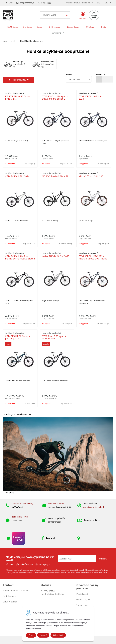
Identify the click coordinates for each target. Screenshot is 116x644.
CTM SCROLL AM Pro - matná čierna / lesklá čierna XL (20, 259)
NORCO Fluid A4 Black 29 (55, 176)
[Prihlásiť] (83, 16)
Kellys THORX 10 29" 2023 (56, 256)
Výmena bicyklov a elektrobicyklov (79, 3)
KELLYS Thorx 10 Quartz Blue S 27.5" (18, 98)
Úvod (11, 3)
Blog (99, 3)
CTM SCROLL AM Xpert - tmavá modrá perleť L (55, 98)
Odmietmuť (58, 635)
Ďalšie (108, 3)
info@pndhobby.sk (27, 3)
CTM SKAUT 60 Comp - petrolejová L (17, 337)
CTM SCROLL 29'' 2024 (17, 176)
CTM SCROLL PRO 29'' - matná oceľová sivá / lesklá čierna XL (93, 259)
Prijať (31, 635)
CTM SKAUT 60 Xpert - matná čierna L (54, 337)
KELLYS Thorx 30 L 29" (91, 176)
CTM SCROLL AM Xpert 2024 (91, 98)
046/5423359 (46, 3)
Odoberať (103, 559)
